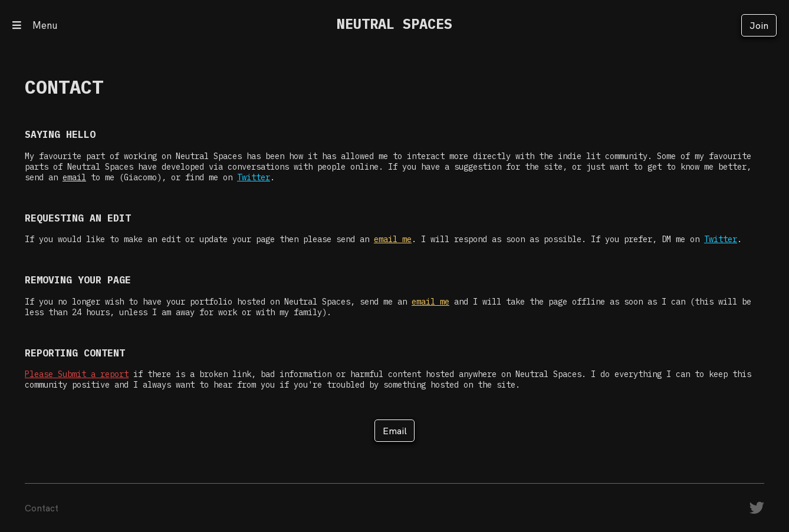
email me (393, 239)
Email (395, 431)
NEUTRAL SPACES (394, 24)
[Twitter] (757, 510)
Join (759, 25)
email (74, 177)
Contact (42, 508)
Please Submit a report (77, 374)
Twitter (254, 177)
